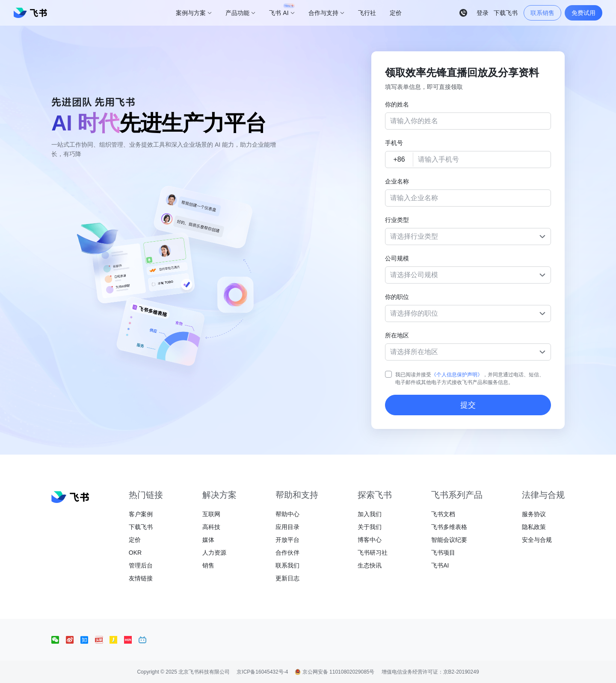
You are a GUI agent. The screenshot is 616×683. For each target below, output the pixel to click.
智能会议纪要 (449, 540)
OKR (135, 553)
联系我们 (287, 565)
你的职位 (397, 297)
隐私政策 (534, 527)
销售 (208, 565)
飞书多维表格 (449, 527)
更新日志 (287, 578)
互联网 (211, 514)
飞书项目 (443, 553)
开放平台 (287, 540)
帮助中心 (287, 514)
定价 (135, 540)
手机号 (394, 143)
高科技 (211, 527)
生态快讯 (370, 565)
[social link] (59, 640)
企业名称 (397, 181)
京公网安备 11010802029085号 (335, 672)
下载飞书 (141, 527)
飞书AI (440, 565)
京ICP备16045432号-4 (262, 672)
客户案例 (141, 514)
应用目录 (287, 527)
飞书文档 (443, 514)
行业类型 (397, 220)
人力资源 (214, 553)
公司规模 (397, 258)
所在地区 (397, 335)
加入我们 (370, 514)
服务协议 (534, 514)
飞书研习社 (373, 553)
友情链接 (141, 578)
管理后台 (141, 565)
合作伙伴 (287, 553)
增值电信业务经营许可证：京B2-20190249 (430, 672)
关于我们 (370, 527)
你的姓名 (397, 104)
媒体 (208, 540)
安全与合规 (537, 540)
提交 (468, 405)
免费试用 (583, 13)
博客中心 (370, 540)
